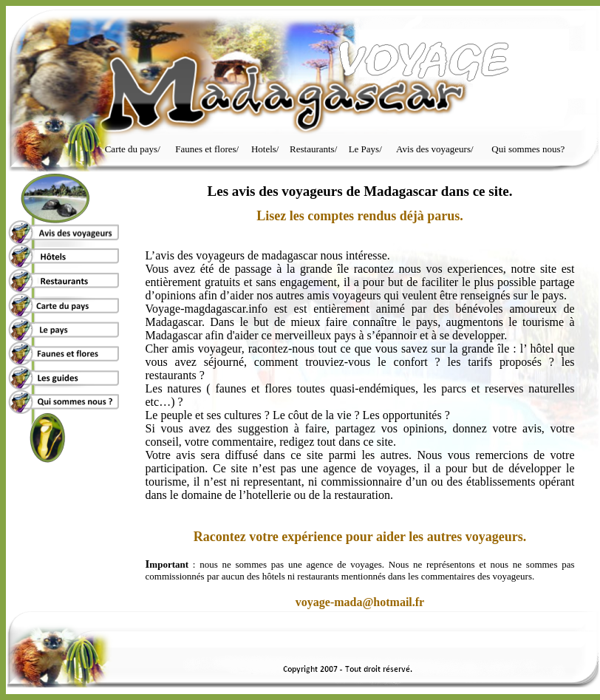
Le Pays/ (365, 149)
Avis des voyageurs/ (434, 149)
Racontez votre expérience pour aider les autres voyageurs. (360, 537)
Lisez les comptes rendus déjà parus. (360, 216)
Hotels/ (265, 149)
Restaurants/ (313, 149)
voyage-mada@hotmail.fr (360, 602)
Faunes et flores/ (207, 149)
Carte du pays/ (133, 149)
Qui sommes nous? (528, 149)
